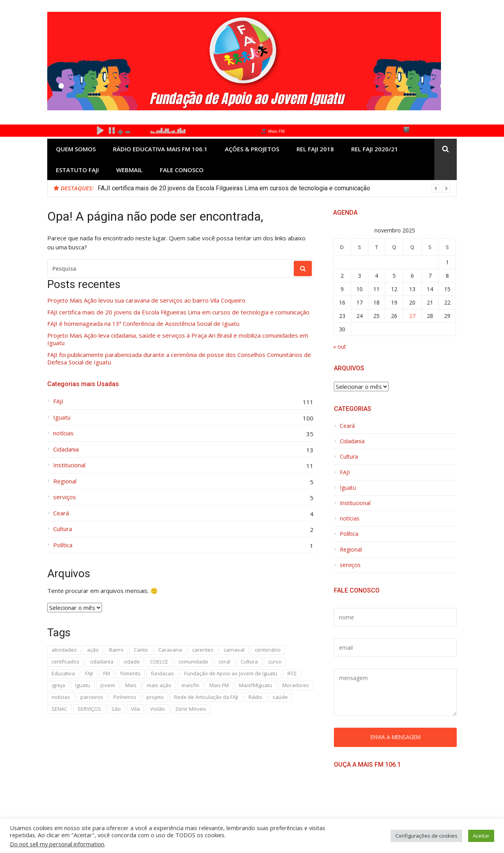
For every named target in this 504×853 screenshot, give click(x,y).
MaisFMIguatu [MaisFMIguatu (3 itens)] (256, 685)
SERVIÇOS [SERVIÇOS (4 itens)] (89, 709)
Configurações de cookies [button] (426, 836)
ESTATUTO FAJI (77, 170)
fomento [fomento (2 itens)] (130, 673)
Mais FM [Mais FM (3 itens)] (219, 685)
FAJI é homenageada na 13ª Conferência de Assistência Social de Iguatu (143, 324)
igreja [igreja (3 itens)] (58, 685)
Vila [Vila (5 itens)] (135, 709)
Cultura (63, 529)
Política (63, 545)
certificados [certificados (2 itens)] (66, 662)
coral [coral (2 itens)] (224, 662)
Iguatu (62, 417)
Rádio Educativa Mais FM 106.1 (160, 149)
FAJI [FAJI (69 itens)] (89, 673)
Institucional (69, 465)
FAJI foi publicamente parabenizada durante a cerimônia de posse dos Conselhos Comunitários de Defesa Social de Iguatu (179, 359)
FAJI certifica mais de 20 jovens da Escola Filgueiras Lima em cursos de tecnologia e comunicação (234, 188)
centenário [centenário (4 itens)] (268, 650)
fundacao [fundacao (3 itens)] (162, 673)
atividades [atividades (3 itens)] (64, 650)
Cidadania (66, 449)
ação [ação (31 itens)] (93, 650)
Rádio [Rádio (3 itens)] (255, 697)
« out (340, 347)
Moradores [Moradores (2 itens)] (296, 685)
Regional (65, 481)
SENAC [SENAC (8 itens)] (59, 709)
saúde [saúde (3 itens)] (280, 697)
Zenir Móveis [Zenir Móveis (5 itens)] (191, 709)
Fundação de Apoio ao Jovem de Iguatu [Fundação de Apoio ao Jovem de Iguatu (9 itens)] (231, 673)
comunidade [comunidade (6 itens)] (193, 662)
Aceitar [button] (481, 836)
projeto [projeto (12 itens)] (155, 697)
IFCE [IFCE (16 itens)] (292, 673)
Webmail (129, 170)
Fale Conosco (182, 170)
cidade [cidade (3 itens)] (132, 662)
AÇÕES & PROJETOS (252, 149)
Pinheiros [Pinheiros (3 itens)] (125, 697)
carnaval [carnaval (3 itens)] (234, 650)
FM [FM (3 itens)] (107, 673)
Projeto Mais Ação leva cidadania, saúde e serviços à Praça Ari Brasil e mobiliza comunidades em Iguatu (178, 339)
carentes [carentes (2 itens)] (203, 650)
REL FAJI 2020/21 (375, 149)
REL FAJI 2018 (315, 149)
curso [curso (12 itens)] (275, 662)
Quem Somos (76, 149)
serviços (65, 497)
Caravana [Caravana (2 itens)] (170, 650)
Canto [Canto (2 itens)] (141, 650)
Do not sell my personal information (57, 844)
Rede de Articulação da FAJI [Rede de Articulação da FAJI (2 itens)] (206, 697)
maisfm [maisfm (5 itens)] (190, 685)
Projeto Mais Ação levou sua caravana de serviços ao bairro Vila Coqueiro (146, 300)
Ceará (61, 513)
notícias (63, 433)
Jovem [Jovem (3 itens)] (108, 685)
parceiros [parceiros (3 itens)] (92, 697)
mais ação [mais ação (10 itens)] (159, 685)
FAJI (58, 401)
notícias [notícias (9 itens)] (61, 697)
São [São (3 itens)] (116, 709)
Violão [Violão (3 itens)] (157, 709)
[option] (274, 188)
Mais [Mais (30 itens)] (131, 685)
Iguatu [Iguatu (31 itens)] (83, 685)
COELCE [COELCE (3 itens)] (159, 662)
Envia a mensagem (396, 737)
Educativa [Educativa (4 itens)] (63, 673)
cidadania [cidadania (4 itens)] (102, 662)
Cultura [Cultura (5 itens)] (249, 662)
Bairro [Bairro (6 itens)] (116, 650)
